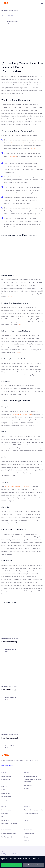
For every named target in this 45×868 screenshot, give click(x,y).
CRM (3, 790)
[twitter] (2, 16)
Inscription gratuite (8, 765)
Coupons (4, 786)
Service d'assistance (31, 776)
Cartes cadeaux (7, 783)
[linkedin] (9, 16)
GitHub (26, 840)
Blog (3, 817)
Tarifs (26, 820)
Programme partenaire (9, 824)
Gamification (6, 780)
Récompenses (6, 776)
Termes (4, 851)
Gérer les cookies (33, 865)
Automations (6, 793)
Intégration (28, 785)
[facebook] (6, 16)
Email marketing (7, 797)
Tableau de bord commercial (33, 810)
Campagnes (6, 800)
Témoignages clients (31, 813)
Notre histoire (6, 810)
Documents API (29, 834)
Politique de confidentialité (10, 854)
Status (26, 837)
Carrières (5, 813)
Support (27, 788)
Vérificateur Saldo (7, 837)
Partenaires (5, 820)
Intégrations (28, 817)
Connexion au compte (9, 834)
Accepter (12, 865)
